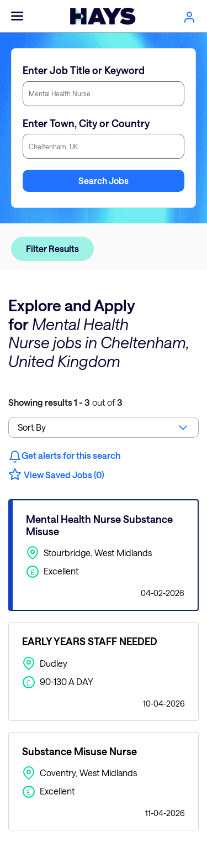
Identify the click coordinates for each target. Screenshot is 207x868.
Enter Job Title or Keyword (84, 70)
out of (65, 402)
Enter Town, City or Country (86, 123)
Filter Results (52, 249)
